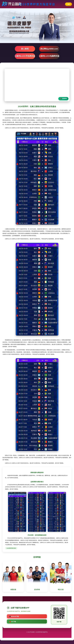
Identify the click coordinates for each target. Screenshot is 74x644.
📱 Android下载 (14, 616)
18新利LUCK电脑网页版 (49, 56)
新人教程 (25, 49)
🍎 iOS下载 (13, 621)
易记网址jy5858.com (49, 49)
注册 (69, 4)
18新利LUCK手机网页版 (25, 56)
